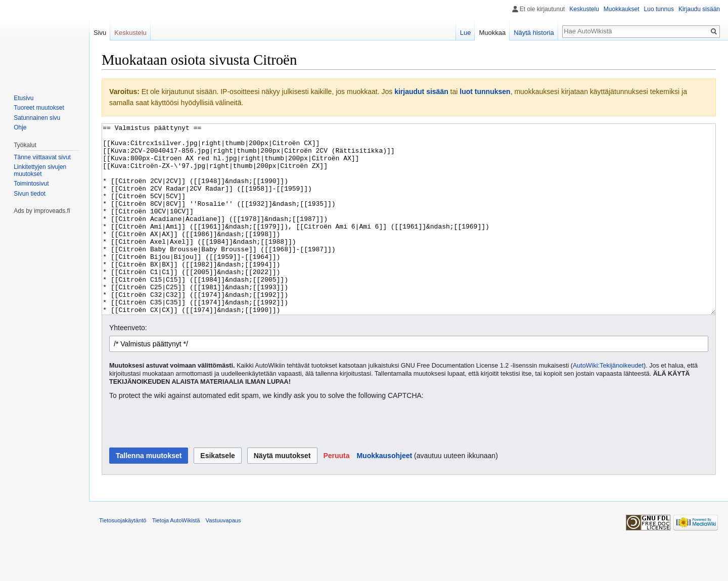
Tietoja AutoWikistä (176, 558)
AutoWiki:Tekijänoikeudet (608, 404)
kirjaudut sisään (421, 92)
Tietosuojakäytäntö (123, 558)
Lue (466, 33)
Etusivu (24, 98)
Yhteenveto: (128, 366)
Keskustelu (584, 9)
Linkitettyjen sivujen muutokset (40, 170)
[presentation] (186, 462)
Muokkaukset (622, 9)
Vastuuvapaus (223, 558)
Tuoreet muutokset (39, 108)
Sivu (100, 33)
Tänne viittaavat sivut (42, 157)
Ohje (20, 127)
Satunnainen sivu (37, 118)
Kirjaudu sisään (699, 9)
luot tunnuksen (485, 92)
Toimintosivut (31, 184)
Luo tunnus (659, 9)
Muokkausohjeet (384, 494)
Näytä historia (534, 33)
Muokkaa (492, 33)
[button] (336, 494)
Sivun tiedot (30, 194)
